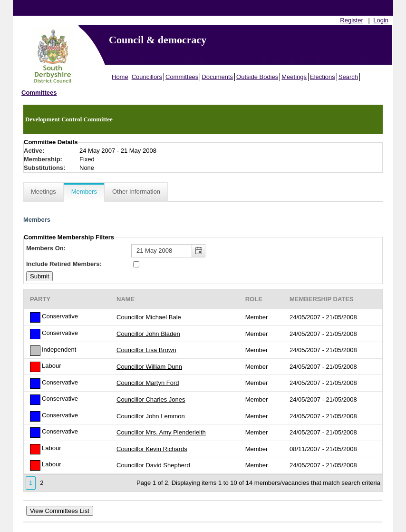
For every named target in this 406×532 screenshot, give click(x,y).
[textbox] (168, 251)
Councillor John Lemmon (151, 416)
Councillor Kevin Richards (152, 449)
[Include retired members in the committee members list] (136, 264)
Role (254, 299)
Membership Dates (322, 299)
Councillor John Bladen (148, 334)
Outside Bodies (257, 77)
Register (351, 20)
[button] (198, 251)
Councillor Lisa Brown (146, 350)
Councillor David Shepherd (153, 465)
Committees (182, 77)
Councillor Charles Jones (151, 399)
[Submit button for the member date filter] (39, 276)
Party (40, 299)
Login (381, 20)
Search (348, 77)
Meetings (294, 77)
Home (120, 77)
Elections (323, 77)
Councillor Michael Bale (149, 317)
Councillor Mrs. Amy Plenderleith (161, 432)
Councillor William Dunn (149, 367)
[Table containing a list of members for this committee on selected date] (203, 390)
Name (126, 299)
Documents (217, 77)
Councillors (147, 77)
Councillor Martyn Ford (148, 383)
